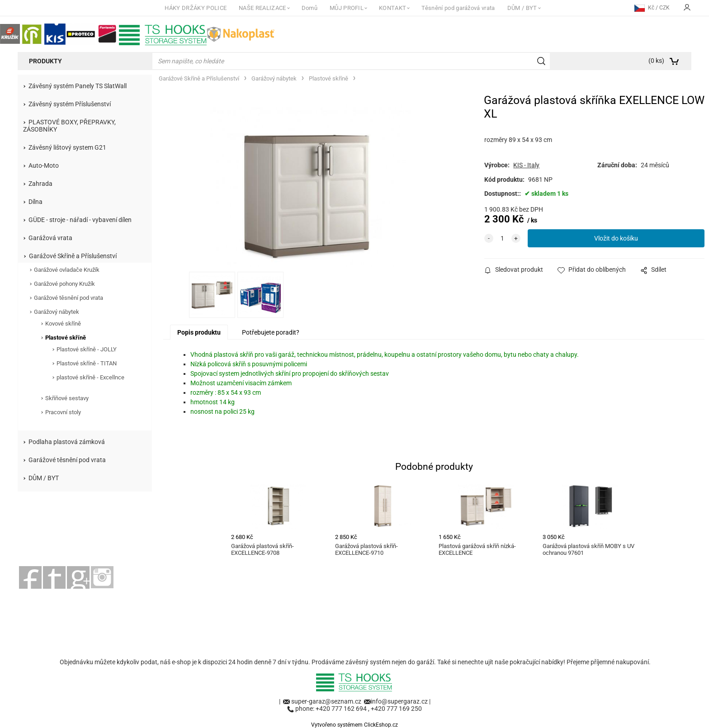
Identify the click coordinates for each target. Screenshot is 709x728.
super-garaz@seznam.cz (327, 701)
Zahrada (40, 184)
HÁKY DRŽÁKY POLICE (196, 8)
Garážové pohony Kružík (64, 284)
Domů (310, 8)
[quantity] (502, 238)
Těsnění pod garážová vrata (458, 8)
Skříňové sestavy (67, 398)
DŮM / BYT (522, 8)
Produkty (45, 61)
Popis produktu (199, 332)
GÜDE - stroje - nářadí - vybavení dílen (80, 220)
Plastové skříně (66, 338)
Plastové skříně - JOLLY (87, 349)
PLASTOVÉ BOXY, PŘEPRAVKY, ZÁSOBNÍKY (69, 126)
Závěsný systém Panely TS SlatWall (78, 86)
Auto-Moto (44, 165)
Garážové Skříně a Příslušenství (73, 256)
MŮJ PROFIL (347, 8)
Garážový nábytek (57, 312)
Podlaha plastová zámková (67, 442)
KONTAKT (392, 8)
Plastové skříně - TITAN (87, 363)
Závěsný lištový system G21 (67, 147)
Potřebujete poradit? (271, 332)
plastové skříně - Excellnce (90, 377)
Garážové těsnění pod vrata (69, 298)
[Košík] (624, 61)
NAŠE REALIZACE (262, 8)
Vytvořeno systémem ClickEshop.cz (354, 725)
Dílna (35, 202)
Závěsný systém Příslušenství (70, 104)
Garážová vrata (50, 238)
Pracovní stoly (63, 412)
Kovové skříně (63, 324)
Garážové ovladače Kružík (67, 270)
